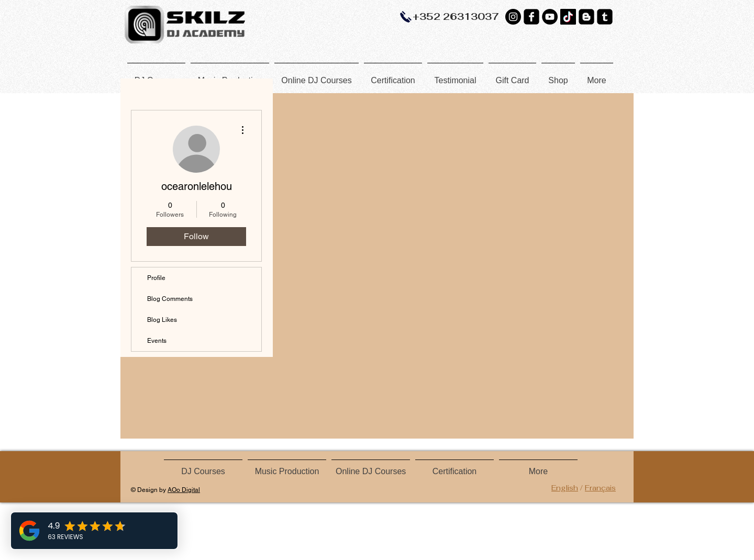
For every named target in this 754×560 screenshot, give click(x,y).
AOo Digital (184, 490)
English (565, 488)
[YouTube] (550, 17)
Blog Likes (162, 320)
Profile (156, 278)
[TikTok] (568, 17)
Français (600, 488)
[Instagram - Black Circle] (513, 17)
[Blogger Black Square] (586, 17)
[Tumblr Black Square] (605, 17)
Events (157, 341)
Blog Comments (170, 299)
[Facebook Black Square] (531, 17)
